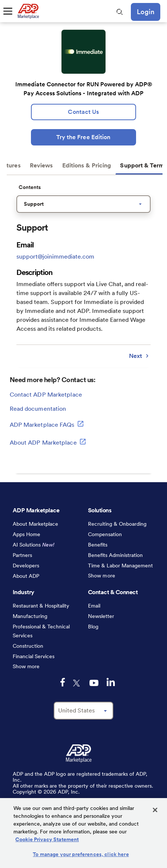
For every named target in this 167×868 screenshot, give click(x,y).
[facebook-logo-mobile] (63, 682)
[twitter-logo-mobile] (77, 683)
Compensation (105, 534)
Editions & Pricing (87, 165)
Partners (22, 555)
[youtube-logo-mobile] (94, 683)
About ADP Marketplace (48, 442)
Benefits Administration (115, 555)
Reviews (42, 165)
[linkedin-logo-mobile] (111, 682)
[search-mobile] (120, 12)
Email (94, 606)
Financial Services (34, 656)
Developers (26, 566)
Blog (93, 627)
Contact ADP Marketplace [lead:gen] (46, 395)
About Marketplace (35, 524)
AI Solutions (34, 545)
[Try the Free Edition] (83, 137)
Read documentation (38, 409)
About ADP (26, 576)
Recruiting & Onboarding (117, 524)
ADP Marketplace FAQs (47, 424)
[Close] (155, 810)
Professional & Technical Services (41, 631)
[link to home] (28, 11)
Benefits (98, 545)
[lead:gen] (83, 112)
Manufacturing (30, 616)
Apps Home (26, 534)
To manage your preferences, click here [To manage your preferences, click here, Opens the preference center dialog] (81, 854)
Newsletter (101, 616)
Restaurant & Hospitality (41, 606)
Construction (28, 646)
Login (146, 12)
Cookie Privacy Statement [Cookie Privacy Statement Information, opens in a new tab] (47, 839)
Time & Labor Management (120, 566)
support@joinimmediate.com (55, 257)
